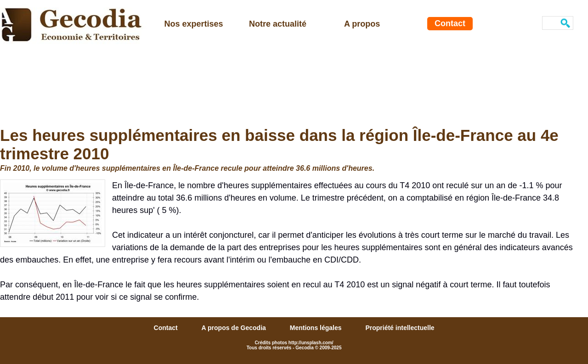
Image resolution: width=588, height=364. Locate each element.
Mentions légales (317, 328)
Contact (450, 23)
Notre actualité (278, 24)
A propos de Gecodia (235, 328)
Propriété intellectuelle (400, 328)
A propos (362, 24)
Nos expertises (194, 24)
